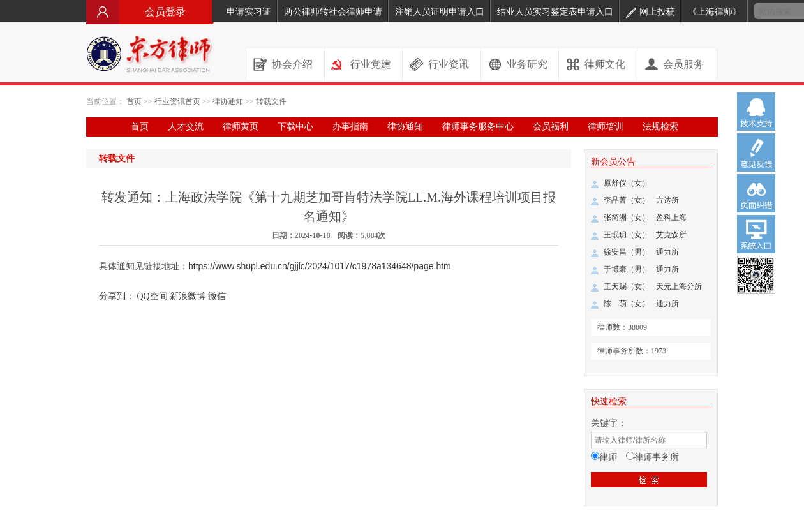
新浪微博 (188, 296)
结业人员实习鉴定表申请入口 (555, 12)
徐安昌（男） (627, 252)
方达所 (667, 200)
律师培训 (606, 127)
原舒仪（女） (627, 183)
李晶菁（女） (627, 200)
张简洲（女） (627, 218)
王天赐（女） (627, 286)
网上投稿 (651, 12)
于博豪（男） (627, 269)
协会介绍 (292, 64)
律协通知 (228, 101)
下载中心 (295, 127)
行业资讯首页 (177, 101)
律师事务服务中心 (478, 127)
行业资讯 (449, 64)
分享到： (117, 296)
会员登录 (150, 12)
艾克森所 (671, 235)
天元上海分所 (679, 286)
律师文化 (605, 64)
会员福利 (551, 127)
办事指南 (350, 127)
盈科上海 (671, 218)
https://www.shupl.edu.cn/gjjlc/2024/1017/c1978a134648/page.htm (320, 266)
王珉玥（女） (627, 235)
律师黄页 (241, 127)
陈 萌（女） (627, 304)
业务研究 (527, 64)
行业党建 (371, 64)
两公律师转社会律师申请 (333, 12)
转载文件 (271, 101)
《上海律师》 (715, 12)
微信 (217, 296)
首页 (134, 101)
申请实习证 (249, 12)
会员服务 (683, 64)
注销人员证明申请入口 (440, 12)
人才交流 (186, 127)
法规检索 (660, 127)
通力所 (667, 252)
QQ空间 (153, 296)
